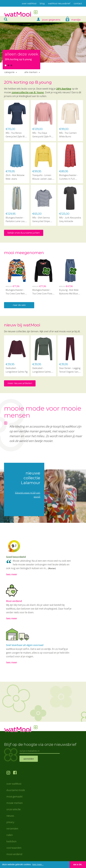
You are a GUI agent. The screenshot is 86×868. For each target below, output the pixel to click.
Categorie (9, 72)
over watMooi (14, 784)
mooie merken (15, 803)
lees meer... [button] (38, 864)
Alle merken (31, 72)
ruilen (10, 835)
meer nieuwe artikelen (20, 383)
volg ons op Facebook (17, 773)
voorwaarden (14, 848)
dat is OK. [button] (78, 865)
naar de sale (19, 305)
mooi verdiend (14, 854)
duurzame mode (16, 790)
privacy (10, 822)
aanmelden (29, 759)
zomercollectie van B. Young (28, 92)
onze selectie (14, 809)
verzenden (12, 828)
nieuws (10, 816)
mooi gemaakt (14, 796)
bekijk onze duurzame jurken (24, 233)
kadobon (11, 841)
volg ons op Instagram (10, 773)
